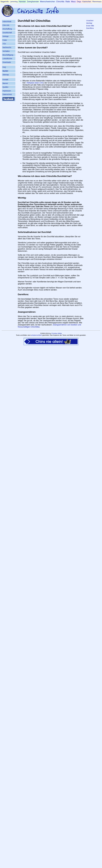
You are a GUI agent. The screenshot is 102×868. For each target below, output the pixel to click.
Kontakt (5, 80)
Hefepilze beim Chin (35, 83)
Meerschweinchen (48, 2)
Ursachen (90, 21)
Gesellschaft (7, 33)
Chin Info (6, 25)
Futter (5, 40)
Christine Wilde (57, 333)
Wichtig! (89, 23)
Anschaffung (7, 29)
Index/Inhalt (7, 21)
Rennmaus (97, 2)
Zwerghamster (33, 2)
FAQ (4, 67)
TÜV (4, 44)
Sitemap (6, 75)
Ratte (68, 2)
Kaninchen (87, 2)
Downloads (7, 62)
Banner (5, 83)
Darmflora (90, 28)
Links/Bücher (7, 59)
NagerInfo (5, 2)
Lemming (14, 2)
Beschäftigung (8, 55)
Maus (73, 2)
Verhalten (6, 51)
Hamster (22, 2)
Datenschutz (7, 94)
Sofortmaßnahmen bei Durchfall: (35, 232)
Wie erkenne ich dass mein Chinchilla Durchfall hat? (45, 176)
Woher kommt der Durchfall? (33, 48)
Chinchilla (60, 2)
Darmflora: (23, 294)
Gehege (6, 36)
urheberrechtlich (36, 335)
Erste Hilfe (90, 26)
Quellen (5, 87)
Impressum (7, 91)
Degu (79, 2)
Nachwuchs (7, 47)
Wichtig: (22, 198)
